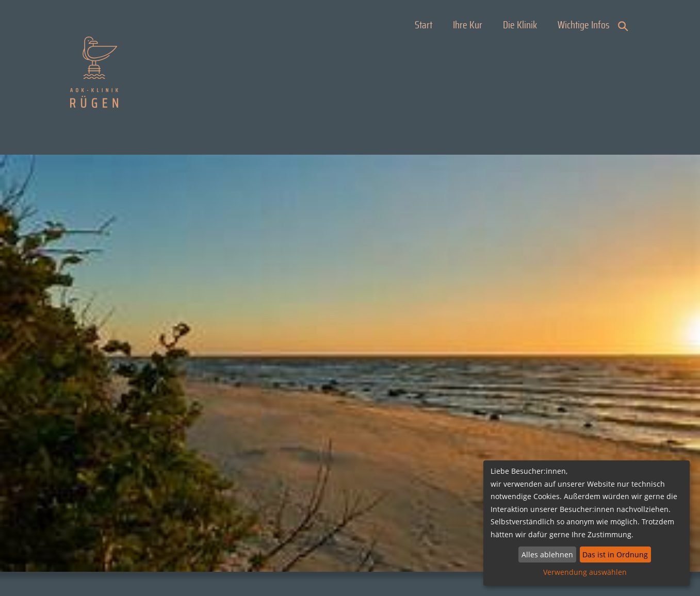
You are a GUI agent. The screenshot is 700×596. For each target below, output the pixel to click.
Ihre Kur (468, 25)
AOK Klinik (94, 72)
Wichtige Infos (584, 25)
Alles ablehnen (547, 554)
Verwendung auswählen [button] (585, 572)
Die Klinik (520, 25)
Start (424, 25)
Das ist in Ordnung (615, 554)
